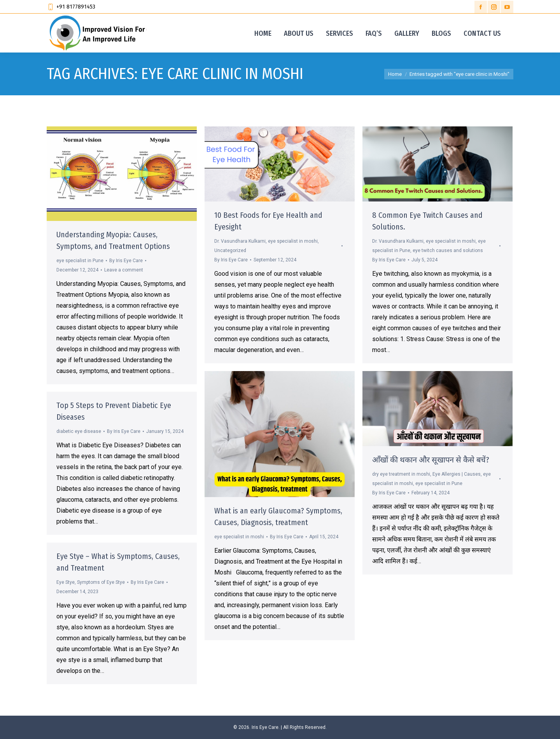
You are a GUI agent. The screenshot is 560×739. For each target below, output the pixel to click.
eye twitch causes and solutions (448, 250)
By (126, 261)
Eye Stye (66, 582)
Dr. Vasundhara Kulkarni (240, 241)
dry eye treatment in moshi (401, 474)
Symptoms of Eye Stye (101, 582)
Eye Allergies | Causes (457, 474)
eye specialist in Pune (80, 261)
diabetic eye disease (79, 431)
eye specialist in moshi (293, 241)
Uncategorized (230, 250)
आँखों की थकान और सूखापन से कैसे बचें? (431, 460)
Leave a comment (124, 270)
